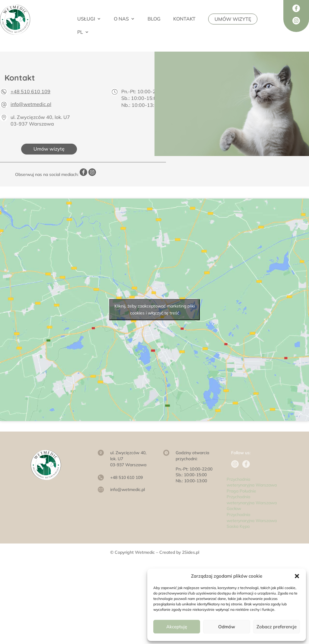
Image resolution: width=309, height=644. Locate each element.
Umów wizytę (49, 149)
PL (80, 32)
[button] (297, 576)
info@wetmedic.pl (31, 104)
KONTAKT (184, 19)
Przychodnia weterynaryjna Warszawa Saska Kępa (252, 520)
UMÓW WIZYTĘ (233, 19)
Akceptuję (177, 627)
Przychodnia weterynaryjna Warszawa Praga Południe (252, 485)
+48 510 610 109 (30, 91)
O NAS (121, 19)
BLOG (154, 19)
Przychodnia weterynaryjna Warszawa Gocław (252, 503)
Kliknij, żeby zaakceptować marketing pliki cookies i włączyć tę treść (154, 309)
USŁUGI (86, 19)
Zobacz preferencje (277, 627)
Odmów (227, 627)
